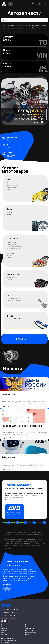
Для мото (9, 282)
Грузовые (9, 215)
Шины (9, 209)
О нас (3, 627)
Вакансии (4, 635)
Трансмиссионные (12, 185)
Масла (10, 179)
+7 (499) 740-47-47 (11, 610)
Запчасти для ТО (31, 629)
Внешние (9, 280)
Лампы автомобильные (14, 298)
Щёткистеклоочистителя (15, 317)
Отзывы (4, 633)
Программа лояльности (9, 640)
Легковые (9, 212)
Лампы (10, 295)
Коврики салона (11, 242)
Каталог (28, 627)
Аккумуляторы (13, 274)
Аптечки (9, 255)
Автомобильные (11, 278)
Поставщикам (6, 642)
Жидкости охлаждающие (14, 247)
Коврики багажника (12, 244)
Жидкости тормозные (13, 249)
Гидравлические (12, 187)
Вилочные (10, 189)
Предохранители (12, 253)
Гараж (27, 635)
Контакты (4, 629)
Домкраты (10, 258)
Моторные (10, 183)
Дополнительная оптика (14, 301)
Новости (4, 631)
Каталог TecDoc (31, 633)
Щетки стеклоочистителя (14, 251)
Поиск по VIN (29, 631)
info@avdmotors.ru (11, 613)
